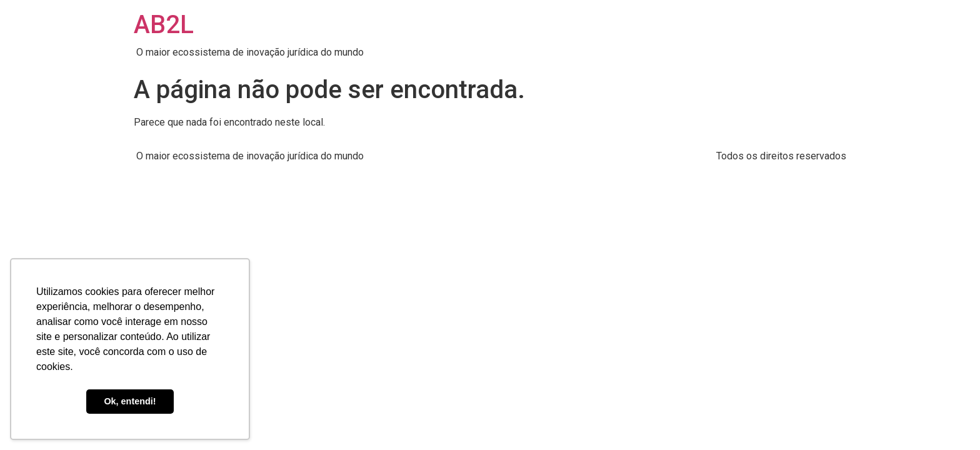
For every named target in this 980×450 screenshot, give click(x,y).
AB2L (164, 25)
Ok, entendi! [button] (130, 401)
